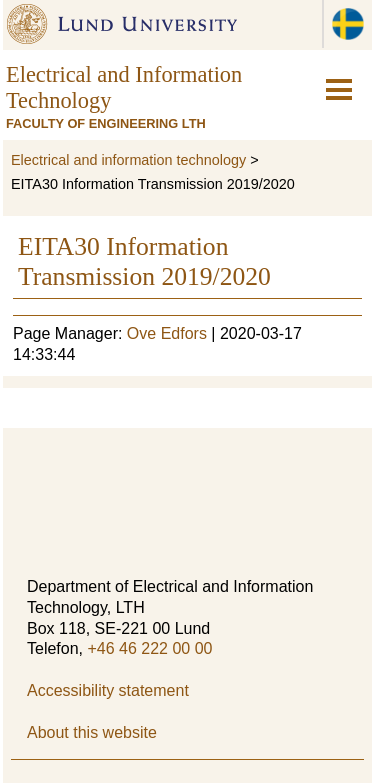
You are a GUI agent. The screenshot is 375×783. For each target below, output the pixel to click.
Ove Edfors (167, 333)
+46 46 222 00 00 (149, 648)
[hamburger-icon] (339, 89)
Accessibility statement (108, 690)
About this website (92, 732)
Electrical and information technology (128, 160)
